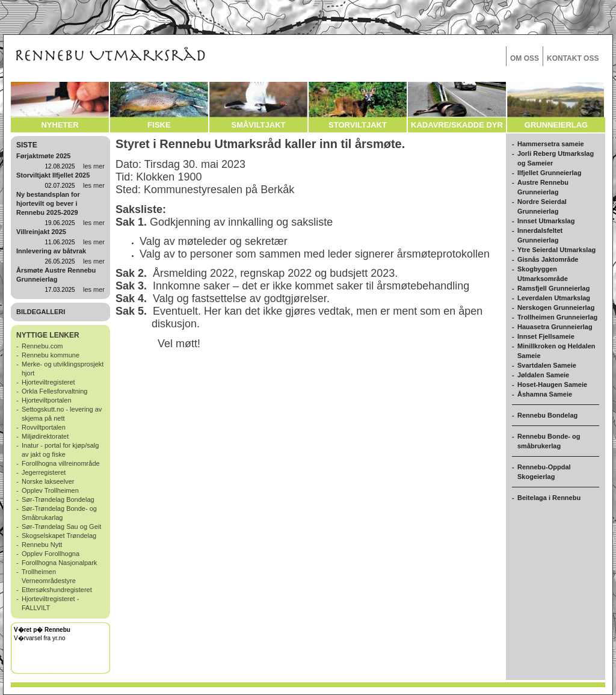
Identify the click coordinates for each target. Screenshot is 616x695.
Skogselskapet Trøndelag (59, 536)
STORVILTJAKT (358, 125)
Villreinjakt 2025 (41, 232)
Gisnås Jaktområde (548, 259)
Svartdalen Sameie (547, 365)
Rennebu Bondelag (547, 415)
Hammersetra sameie (551, 144)
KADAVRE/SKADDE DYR (457, 125)
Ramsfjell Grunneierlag (553, 288)
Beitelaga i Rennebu (549, 498)
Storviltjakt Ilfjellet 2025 (53, 175)
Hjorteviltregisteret (48, 382)
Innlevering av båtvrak (51, 251)
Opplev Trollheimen (50, 490)
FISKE (159, 125)
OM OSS (525, 58)
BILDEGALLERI (41, 312)
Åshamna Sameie (545, 394)
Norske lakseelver (48, 481)
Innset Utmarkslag (546, 221)
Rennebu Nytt (42, 545)
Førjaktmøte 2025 (43, 156)
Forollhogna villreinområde (61, 463)
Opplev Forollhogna (51, 554)
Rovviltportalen (44, 427)
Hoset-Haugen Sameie (552, 385)
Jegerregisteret (44, 472)
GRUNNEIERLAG (556, 125)
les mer (94, 166)
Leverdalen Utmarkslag (554, 298)
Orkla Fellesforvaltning (54, 391)
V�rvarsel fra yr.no (40, 638)
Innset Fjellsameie (546, 336)
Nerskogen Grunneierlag (556, 307)
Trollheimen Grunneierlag (557, 317)
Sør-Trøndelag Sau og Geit (61, 527)
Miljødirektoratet (45, 436)
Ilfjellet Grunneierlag (549, 173)
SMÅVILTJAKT (258, 125)
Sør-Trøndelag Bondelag (58, 499)
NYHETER (60, 125)
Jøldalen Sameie (543, 375)
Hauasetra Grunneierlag (555, 327)
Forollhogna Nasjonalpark (59, 563)
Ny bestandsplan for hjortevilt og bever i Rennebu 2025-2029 (48, 203)
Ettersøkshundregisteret (57, 590)
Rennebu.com (42, 346)
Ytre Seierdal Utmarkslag (556, 250)
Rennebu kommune (51, 355)
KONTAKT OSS (573, 58)
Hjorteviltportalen (47, 400)
